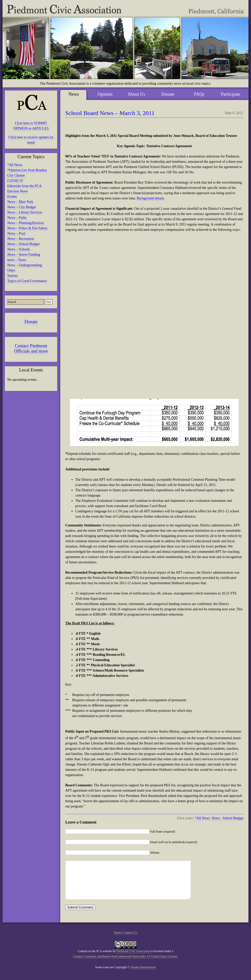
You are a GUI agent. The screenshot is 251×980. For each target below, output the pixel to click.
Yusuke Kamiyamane (143, 975)
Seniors (13, 276)
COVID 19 (15, 181)
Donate (31, 322)
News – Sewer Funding (24, 255)
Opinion (105, 94)
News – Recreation (21, 239)
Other (11, 270)
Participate (231, 94)
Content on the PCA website (95, 959)
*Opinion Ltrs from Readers (27, 170)
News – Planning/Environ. (26, 223)
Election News (18, 191)
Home (118, 940)
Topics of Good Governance (27, 281)
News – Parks (17, 218)
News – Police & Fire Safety (27, 228)
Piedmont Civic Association (133, 959)
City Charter (16, 175)
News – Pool (16, 233)
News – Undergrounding (25, 265)
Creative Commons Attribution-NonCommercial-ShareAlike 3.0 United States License (125, 964)
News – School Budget (23, 244)
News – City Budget (22, 207)
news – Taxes (17, 260)
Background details (150, 198)
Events (12, 197)
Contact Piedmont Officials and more (31, 348)
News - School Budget (228, 818)
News (74, 94)
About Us (137, 94)
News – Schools (19, 249)
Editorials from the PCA (24, 186)
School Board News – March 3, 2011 (110, 113)
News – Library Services (25, 212)
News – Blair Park (20, 202)
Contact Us (130, 940)
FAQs (199, 94)
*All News (15, 165)
